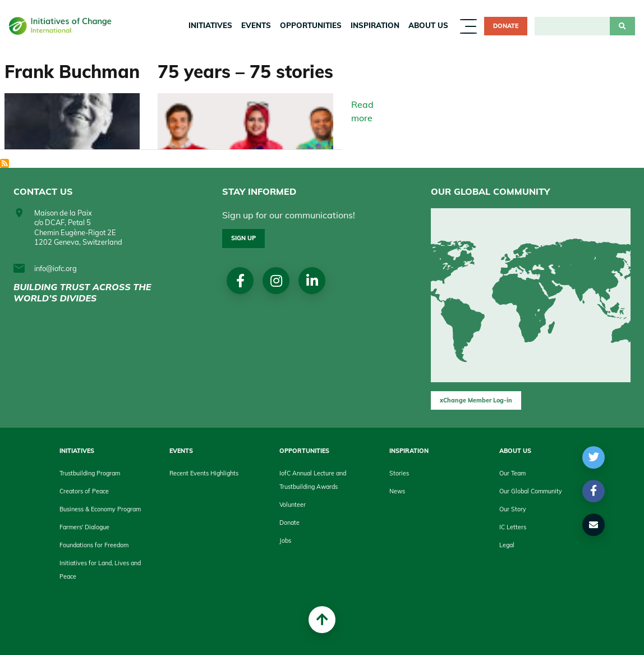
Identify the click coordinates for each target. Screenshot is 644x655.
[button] (594, 457)
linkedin (312, 281)
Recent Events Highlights (204, 473)
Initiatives (210, 25)
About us (428, 25)
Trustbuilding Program (90, 473)
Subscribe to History (4, 163)
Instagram (276, 281)
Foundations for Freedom (94, 545)
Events (256, 25)
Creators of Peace (84, 491)
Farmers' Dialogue (84, 527)
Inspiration (375, 25)
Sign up (243, 238)
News (397, 491)
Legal (507, 545)
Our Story (513, 509)
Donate (506, 26)
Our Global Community (531, 491)
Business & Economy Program (100, 509)
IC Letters (513, 527)
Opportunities (311, 25)
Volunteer (293, 505)
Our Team (512, 473)
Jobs (285, 541)
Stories (399, 473)
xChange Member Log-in (476, 400)
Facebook (240, 281)
